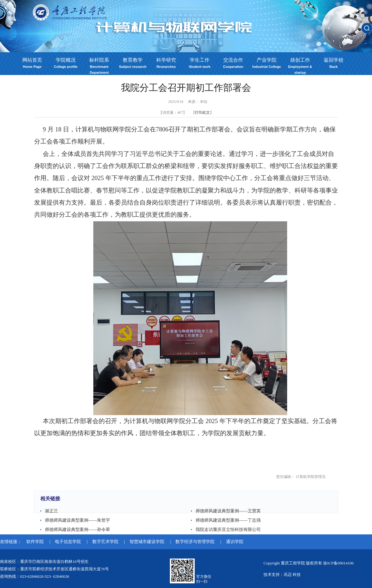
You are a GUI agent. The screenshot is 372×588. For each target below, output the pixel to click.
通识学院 (235, 542)
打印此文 (202, 113)
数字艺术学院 (106, 542)
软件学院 (36, 542)
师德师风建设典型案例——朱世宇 (77, 520)
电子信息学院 (69, 542)
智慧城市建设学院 (148, 542)
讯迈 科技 (292, 575)
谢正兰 (51, 511)
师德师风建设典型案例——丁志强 (228, 520)
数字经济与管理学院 (196, 542)
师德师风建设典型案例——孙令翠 (77, 530)
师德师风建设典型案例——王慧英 (228, 511)
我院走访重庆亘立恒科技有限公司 (228, 530)
